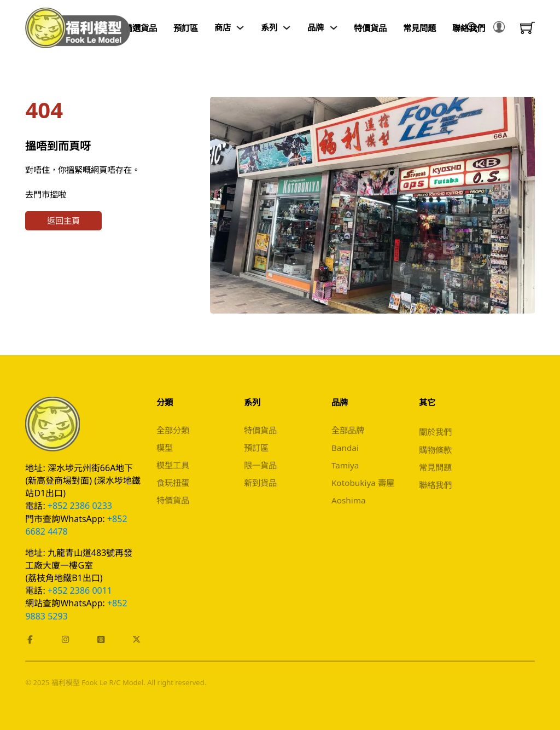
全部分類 (173, 430)
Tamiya (345, 465)
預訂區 (186, 28)
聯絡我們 (435, 485)
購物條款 (435, 450)
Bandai (345, 448)
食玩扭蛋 (173, 483)
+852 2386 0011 (80, 590)
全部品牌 (348, 430)
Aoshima (349, 500)
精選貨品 (141, 28)
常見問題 (419, 28)
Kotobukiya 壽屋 (363, 483)
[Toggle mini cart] (527, 28)
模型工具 (173, 465)
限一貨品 (260, 465)
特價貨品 (370, 28)
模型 (165, 448)
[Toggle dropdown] (240, 28)
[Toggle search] (472, 28)
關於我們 (435, 432)
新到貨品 (260, 483)
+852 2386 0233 (80, 506)
